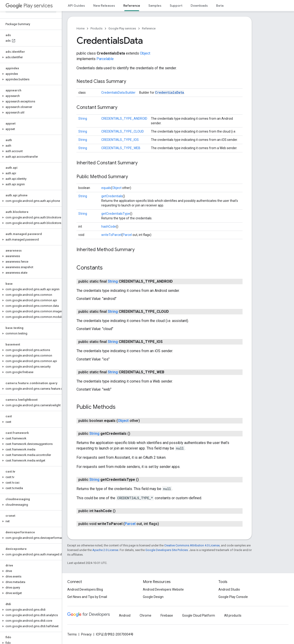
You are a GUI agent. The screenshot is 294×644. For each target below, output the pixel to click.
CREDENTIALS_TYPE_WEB (121, 148)
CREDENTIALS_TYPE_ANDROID (124, 119)
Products (96, 28)
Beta (220, 6)
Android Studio (229, 589)
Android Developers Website (163, 589)
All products (233, 615)
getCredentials (112, 196)
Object (145, 53)
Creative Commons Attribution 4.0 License (192, 545)
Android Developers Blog (85, 589)
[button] (30, 57)
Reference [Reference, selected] (132, 6)
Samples (155, 6)
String (83, 119)
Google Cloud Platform (199, 615)
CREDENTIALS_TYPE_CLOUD (123, 131)
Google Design (153, 597)
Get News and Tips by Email (87, 597)
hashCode (109, 226)
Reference (149, 28)
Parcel (127, 235)
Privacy (86, 634)
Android (125, 615)
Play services (29, 6)
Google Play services (122, 28)
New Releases (104, 6)
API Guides (76, 6)
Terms (72, 634)
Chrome (146, 615)
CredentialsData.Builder (118, 93)
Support (176, 6)
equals (106, 188)
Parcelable (105, 59)
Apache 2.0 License (105, 550)
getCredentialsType (116, 214)
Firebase (167, 615)
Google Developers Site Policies (167, 550)
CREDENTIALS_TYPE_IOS (120, 140)
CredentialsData (170, 92)
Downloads (199, 6)
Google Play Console (233, 597)
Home (81, 28)
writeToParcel (111, 235)
